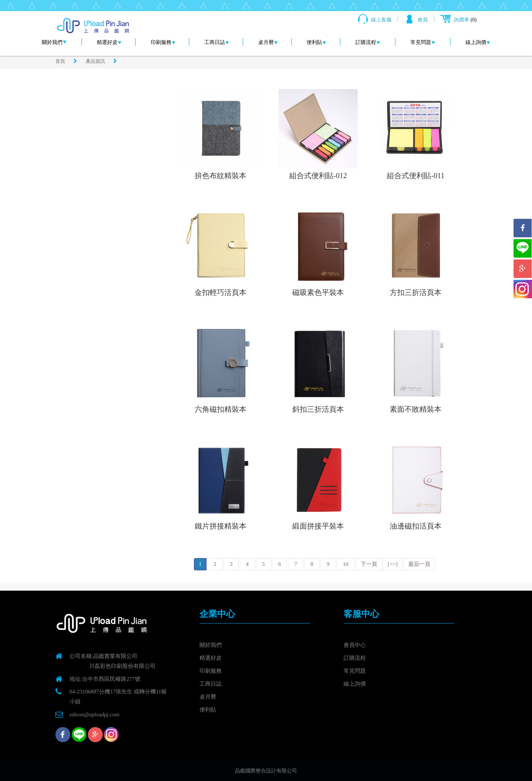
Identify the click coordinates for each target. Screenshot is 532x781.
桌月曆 (268, 42)
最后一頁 (419, 564)
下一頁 (369, 564)
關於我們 (54, 42)
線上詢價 (478, 42)
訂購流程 (368, 42)
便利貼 (316, 42)
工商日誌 (217, 42)
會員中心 (355, 645)
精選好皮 (109, 42)
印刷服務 (163, 42)
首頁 (61, 61)
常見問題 (423, 42)
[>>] (393, 564)
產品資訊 (96, 61)
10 (346, 564)
